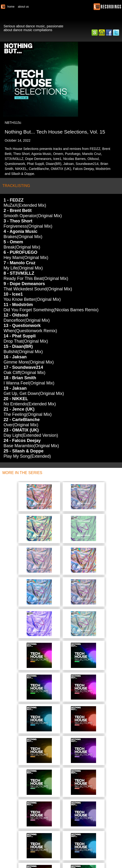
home (11, 7)
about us (23, 7)
